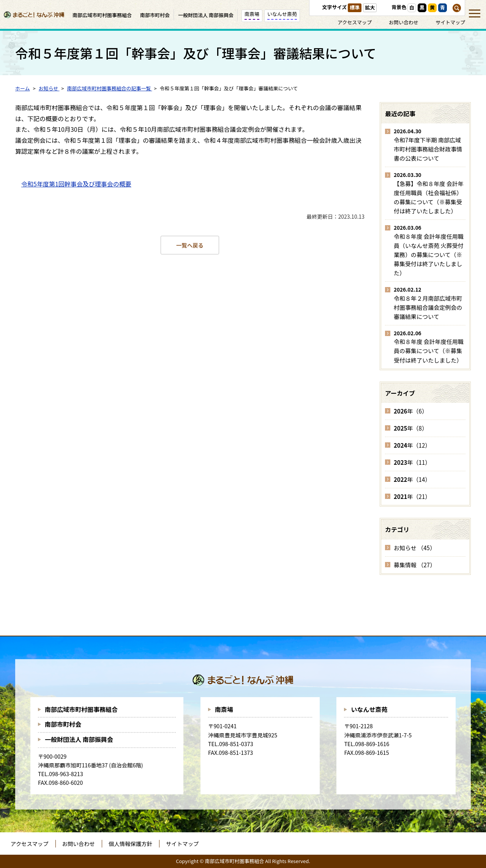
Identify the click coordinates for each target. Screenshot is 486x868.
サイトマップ (450, 22)
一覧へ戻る (190, 245)
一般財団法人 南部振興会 (79, 739)
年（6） (411, 411)
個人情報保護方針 (130, 844)
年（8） (411, 428)
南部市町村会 (63, 724)
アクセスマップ (355, 22)
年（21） (412, 496)
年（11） (412, 462)
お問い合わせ (404, 22)
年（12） (412, 445)
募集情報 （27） (415, 565)
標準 (355, 7)
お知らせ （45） (415, 548)
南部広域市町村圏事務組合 (81, 709)
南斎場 (224, 709)
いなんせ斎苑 (369, 709)
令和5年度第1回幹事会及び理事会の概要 (76, 184)
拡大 (370, 7)
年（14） (412, 479)
